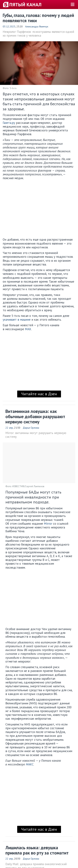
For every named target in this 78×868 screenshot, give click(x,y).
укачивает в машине (17, 320)
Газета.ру (9, 123)
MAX (28, 329)
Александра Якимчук (37, 26)
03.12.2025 (9, 26)
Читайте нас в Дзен (39, 394)
